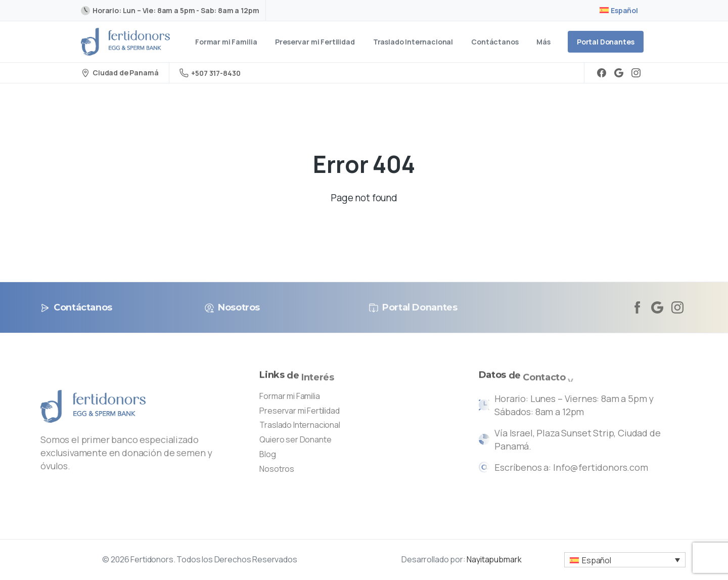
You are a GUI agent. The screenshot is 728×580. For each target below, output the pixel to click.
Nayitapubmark (494, 562)
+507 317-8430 (210, 73)
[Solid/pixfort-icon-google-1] (657, 307)
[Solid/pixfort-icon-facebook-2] (637, 307)
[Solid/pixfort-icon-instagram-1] (677, 307)
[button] (625, 560)
